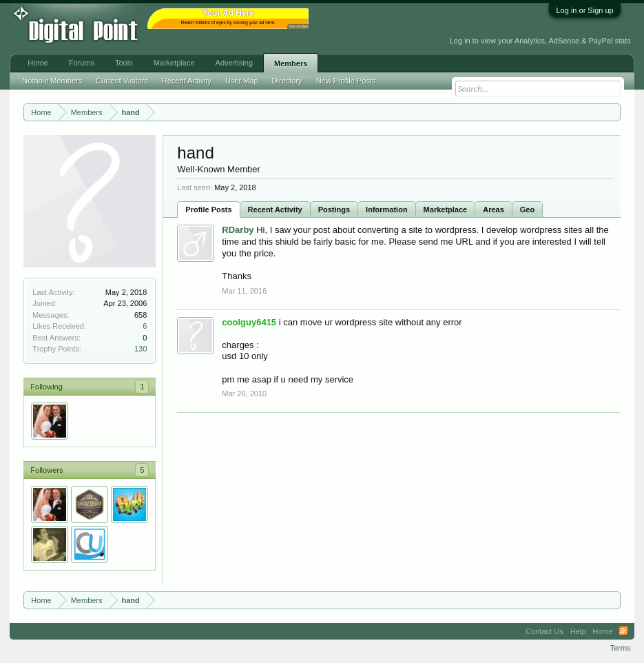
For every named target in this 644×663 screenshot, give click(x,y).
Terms (621, 648)
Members (291, 63)
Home (38, 63)
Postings (334, 210)
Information (387, 210)
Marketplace (446, 210)
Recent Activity (275, 210)
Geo (527, 210)
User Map (242, 81)
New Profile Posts (346, 81)
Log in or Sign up (584, 10)
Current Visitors (122, 81)
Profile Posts (208, 210)
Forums (82, 63)
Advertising (234, 63)
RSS (623, 631)
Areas (494, 210)
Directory (287, 81)
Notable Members (52, 81)
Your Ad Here (298, 27)
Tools (124, 63)
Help (578, 631)
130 (141, 349)
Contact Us (544, 631)
